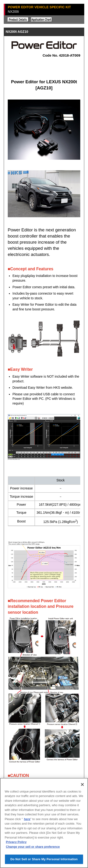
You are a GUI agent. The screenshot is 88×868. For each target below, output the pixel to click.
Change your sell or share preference (33, 847)
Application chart (42, 20)
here (27, 819)
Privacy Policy (16, 842)
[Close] (82, 785)
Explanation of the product (18, 20)
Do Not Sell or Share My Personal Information (44, 859)
